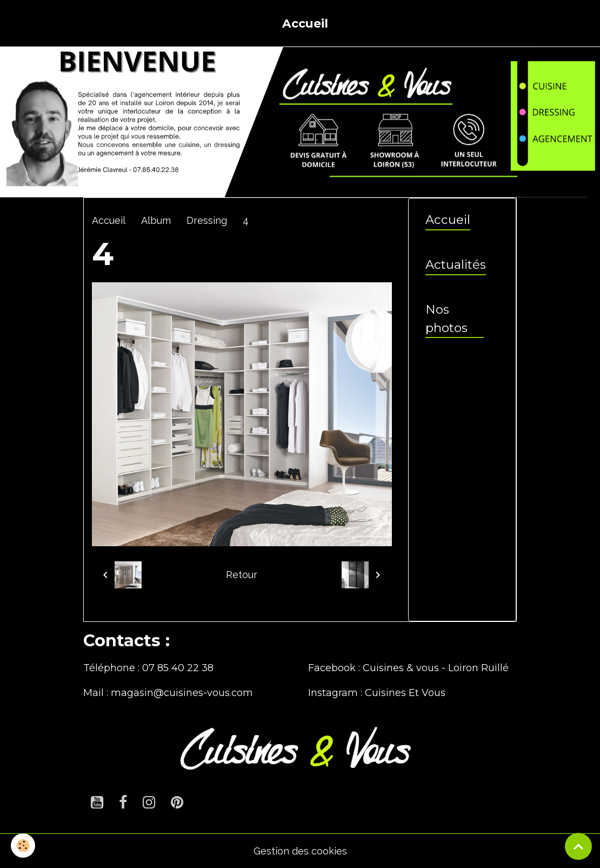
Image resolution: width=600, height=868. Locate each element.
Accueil (305, 23)
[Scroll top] (578, 846)
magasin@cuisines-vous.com (182, 693)
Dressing (207, 220)
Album (156, 220)
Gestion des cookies (300, 851)
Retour (242, 575)
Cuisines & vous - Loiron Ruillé (436, 668)
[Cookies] (23, 846)
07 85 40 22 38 (178, 668)
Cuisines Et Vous (405, 693)
